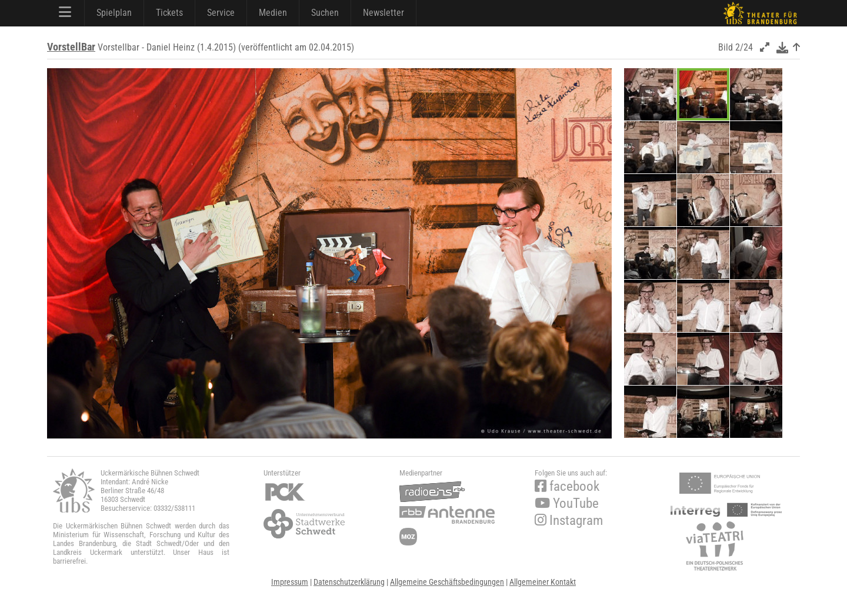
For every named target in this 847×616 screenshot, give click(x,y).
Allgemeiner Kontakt (543, 582)
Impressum (290, 582)
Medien (273, 13)
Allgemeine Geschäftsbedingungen (447, 582)
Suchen (325, 13)
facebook (567, 486)
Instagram (569, 520)
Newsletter (384, 13)
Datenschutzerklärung (349, 582)
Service (221, 13)
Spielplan (114, 13)
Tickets (169, 13)
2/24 (744, 47)
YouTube (567, 503)
